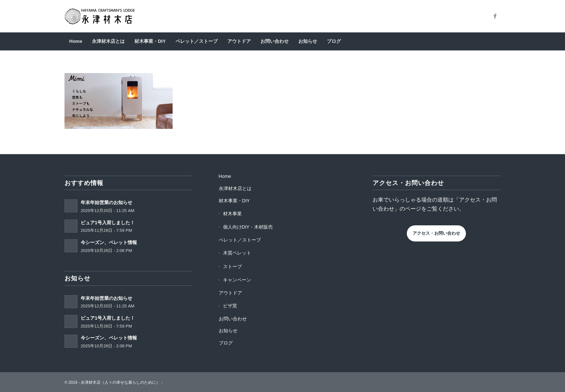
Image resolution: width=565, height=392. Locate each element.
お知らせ (228, 331)
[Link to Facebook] (495, 16)
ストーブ (232, 267)
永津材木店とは (235, 188)
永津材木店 (91, 382)
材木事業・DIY (234, 201)
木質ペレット (237, 253)
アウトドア (230, 293)
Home (225, 176)
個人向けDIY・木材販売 (248, 227)
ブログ (226, 343)
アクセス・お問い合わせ (436, 233)
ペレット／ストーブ (240, 240)
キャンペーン (237, 280)
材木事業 (232, 214)
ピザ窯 (230, 306)
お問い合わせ (233, 319)
